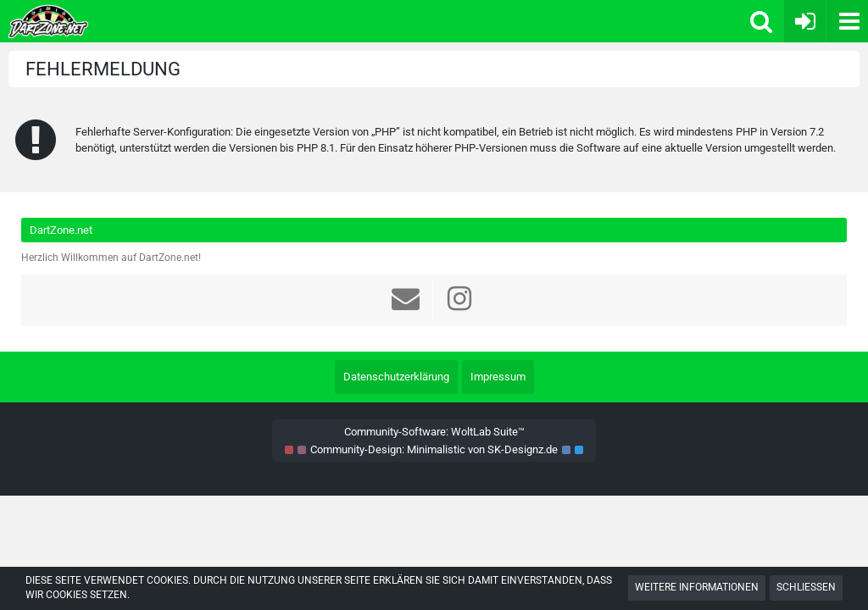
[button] (847, 21)
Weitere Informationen (697, 587)
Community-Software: (434, 432)
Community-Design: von (434, 449)
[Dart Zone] (213, 21)
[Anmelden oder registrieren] (805, 21)
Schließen (806, 587)
